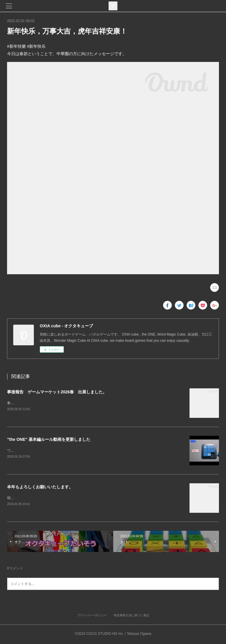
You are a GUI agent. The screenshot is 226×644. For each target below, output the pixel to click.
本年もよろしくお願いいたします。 (40, 488)
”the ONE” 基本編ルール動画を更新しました (49, 440)
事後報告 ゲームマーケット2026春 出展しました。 (57, 392)
